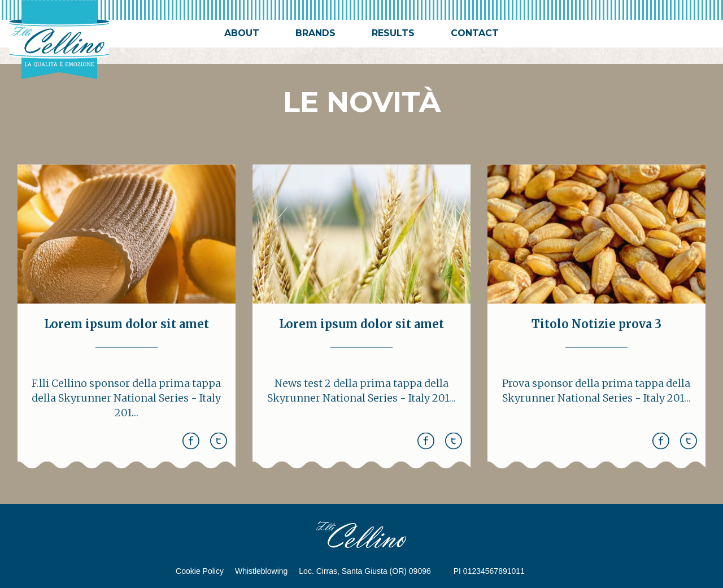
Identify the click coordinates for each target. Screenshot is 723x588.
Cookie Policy (200, 571)
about (242, 33)
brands (315, 33)
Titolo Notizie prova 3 (596, 328)
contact (475, 33)
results (393, 33)
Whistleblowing (261, 571)
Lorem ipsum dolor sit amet (127, 328)
